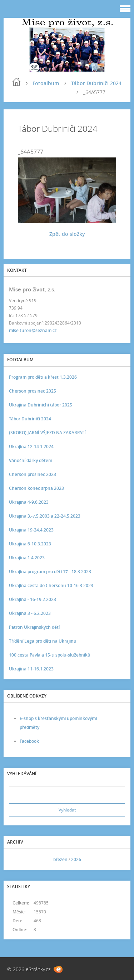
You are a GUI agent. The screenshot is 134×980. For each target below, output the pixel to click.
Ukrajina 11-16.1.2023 (31, 669)
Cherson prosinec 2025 (33, 391)
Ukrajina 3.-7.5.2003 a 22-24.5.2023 (45, 516)
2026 (76, 859)
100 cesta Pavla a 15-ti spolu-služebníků (50, 655)
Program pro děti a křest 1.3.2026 (43, 377)
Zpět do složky (67, 234)
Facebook (29, 741)
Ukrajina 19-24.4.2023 (31, 530)
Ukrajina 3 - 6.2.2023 (30, 613)
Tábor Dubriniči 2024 (96, 83)
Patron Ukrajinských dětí (34, 627)
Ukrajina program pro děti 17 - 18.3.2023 (50, 572)
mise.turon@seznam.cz (33, 330)
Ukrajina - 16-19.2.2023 (33, 599)
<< (17, 859)
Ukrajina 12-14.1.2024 (31, 447)
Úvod (16, 82)
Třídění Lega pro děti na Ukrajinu (43, 641)
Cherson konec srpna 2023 (36, 488)
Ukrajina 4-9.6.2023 (29, 502)
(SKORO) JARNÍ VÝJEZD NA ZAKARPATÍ (47, 433)
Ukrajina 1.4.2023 (27, 558)
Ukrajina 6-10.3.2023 (30, 544)
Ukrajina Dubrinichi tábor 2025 (41, 405)
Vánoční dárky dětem (31, 460)
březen (60, 859)
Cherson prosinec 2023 (33, 474)
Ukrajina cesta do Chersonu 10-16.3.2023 (51, 585)
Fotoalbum (46, 83)
